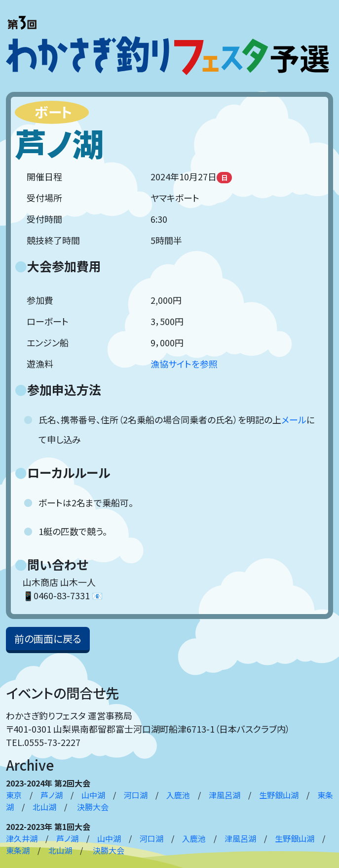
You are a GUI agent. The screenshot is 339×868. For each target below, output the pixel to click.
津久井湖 (22, 838)
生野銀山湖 (279, 795)
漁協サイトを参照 (184, 364)
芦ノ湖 (52, 795)
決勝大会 (93, 807)
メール (294, 419)
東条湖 (18, 850)
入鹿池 (178, 795)
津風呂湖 (225, 795)
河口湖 (136, 795)
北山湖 (44, 807)
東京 (14, 795)
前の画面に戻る (48, 639)
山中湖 (93, 795)
